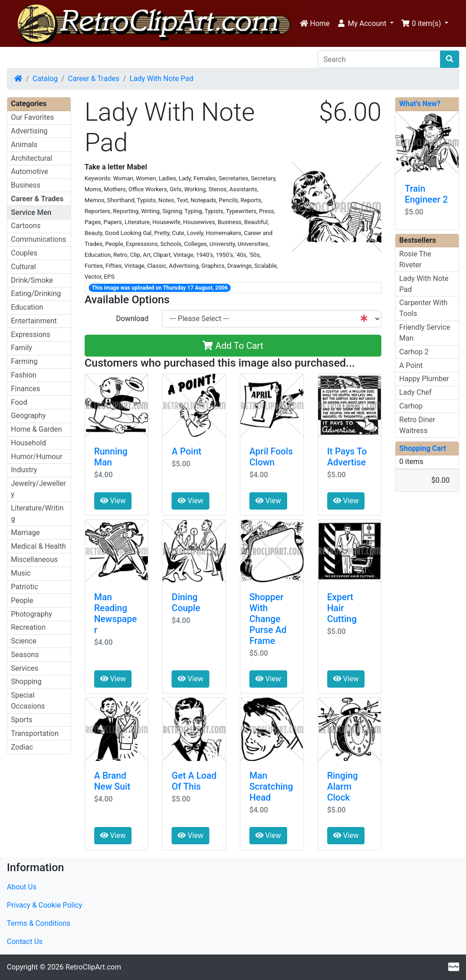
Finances (25, 389)
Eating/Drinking (36, 293)
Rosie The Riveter (415, 259)
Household (28, 443)
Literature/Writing (37, 513)
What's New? (420, 104)
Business (26, 185)
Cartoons (26, 226)
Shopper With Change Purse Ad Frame (268, 619)
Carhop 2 (414, 352)
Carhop (411, 406)
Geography (28, 416)
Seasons (25, 655)
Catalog (45, 79)
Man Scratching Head (271, 786)
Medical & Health (38, 546)
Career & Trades (94, 79)
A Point (186, 451)
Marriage (25, 533)
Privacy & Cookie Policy (45, 905)
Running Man (111, 457)
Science (24, 641)
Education (27, 307)
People (22, 600)
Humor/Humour (37, 457)
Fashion (24, 375)
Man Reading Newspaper (116, 613)
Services (25, 668)
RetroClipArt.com (93, 967)
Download (132, 319)
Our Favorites (32, 117)
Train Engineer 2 (426, 194)
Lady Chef (415, 392)
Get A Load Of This (194, 781)
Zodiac (22, 747)
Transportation (35, 733)
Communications (39, 239)
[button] (365, 24)
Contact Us (25, 942)
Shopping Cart (423, 448)
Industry (24, 470)
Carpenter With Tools (423, 308)
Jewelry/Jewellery (38, 489)
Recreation (28, 627)
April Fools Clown (271, 457)
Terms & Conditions (39, 923)
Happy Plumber (424, 379)
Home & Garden (36, 429)
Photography (31, 614)
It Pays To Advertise (347, 457)
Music (21, 573)
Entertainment (34, 321)
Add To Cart (233, 346)
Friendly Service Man (425, 333)
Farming (24, 361)
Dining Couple (186, 602)
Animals (24, 145)
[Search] (379, 59)
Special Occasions (28, 701)
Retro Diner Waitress (417, 425)
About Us (22, 887)
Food (19, 402)
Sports (22, 720)
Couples (24, 253)
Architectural (32, 158)
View (113, 501)
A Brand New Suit (112, 781)
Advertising (29, 131)
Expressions (30, 334)
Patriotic (25, 587)
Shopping (26, 681)
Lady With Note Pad (162, 79)
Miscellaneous (34, 559)
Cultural (23, 267)
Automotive (30, 171)
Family (22, 348)
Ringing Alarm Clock (343, 786)
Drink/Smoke (32, 280)
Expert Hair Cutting (342, 608)
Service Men (31, 212)
